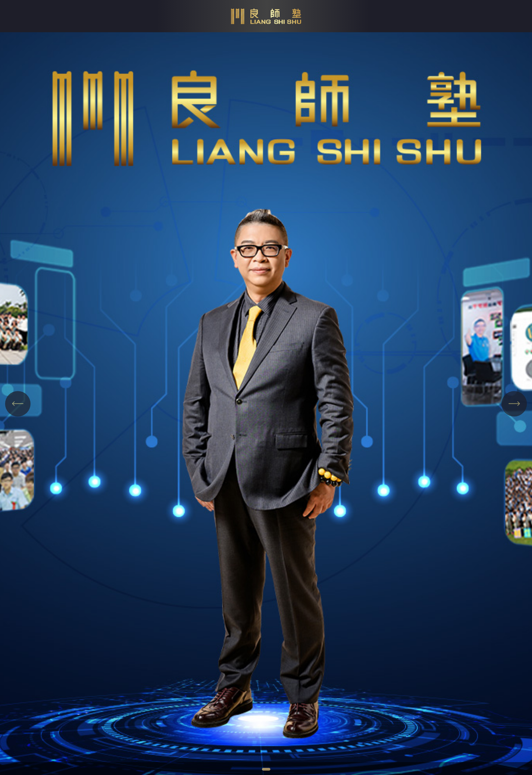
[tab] (266, 769)
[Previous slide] (18, 404)
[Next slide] (514, 404)
